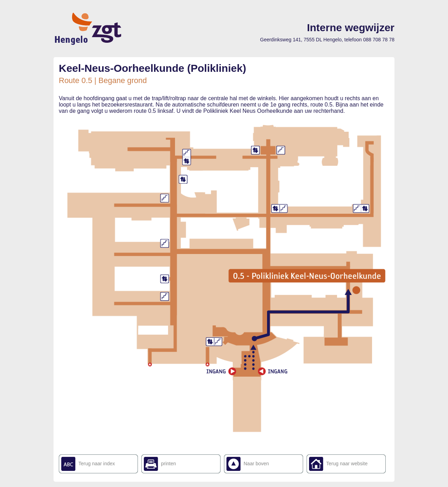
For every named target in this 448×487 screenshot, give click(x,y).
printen (169, 464)
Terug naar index (97, 464)
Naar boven (256, 464)
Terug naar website (347, 464)
